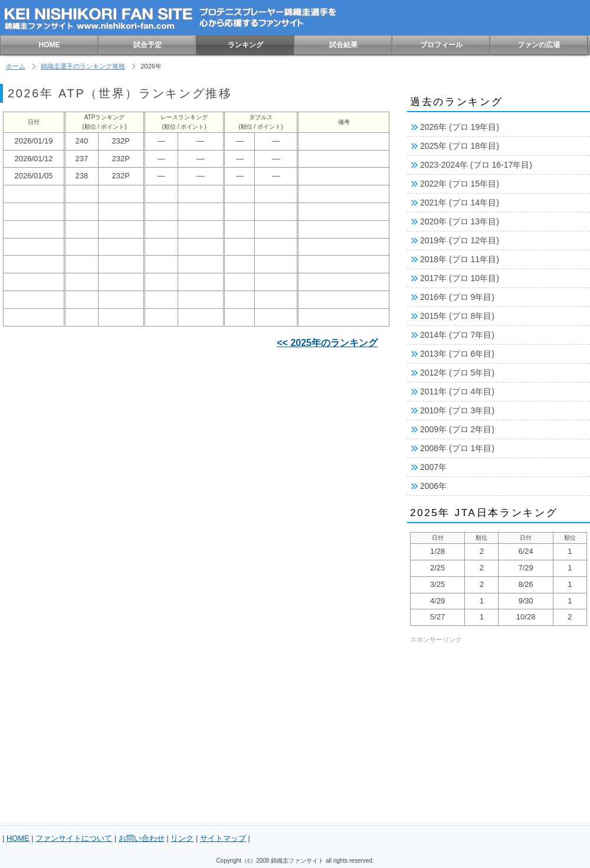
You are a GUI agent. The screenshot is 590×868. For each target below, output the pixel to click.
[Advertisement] (111, 630)
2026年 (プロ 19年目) (460, 127)
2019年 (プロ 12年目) (460, 240)
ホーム (16, 66)
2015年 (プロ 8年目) (457, 316)
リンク (182, 838)
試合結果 (343, 45)
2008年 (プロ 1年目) (457, 448)
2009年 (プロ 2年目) (457, 429)
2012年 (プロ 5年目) (457, 373)
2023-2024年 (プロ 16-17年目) (476, 165)
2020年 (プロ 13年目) (460, 221)
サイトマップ (223, 838)
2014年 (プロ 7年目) (457, 335)
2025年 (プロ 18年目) (460, 146)
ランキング (245, 45)
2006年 (433, 486)
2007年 (433, 467)
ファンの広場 (539, 45)
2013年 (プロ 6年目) (457, 354)
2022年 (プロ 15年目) (460, 184)
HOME (50, 45)
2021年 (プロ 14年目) (460, 203)
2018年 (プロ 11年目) (460, 259)
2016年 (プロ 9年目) (457, 297)
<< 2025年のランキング (327, 343)
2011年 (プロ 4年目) (457, 391)
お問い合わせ (142, 838)
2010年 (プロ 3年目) (457, 410)
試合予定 (147, 45)
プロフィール (441, 45)
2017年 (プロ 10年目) (460, 278)
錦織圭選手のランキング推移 (83, 66)
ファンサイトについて (74, 838)
